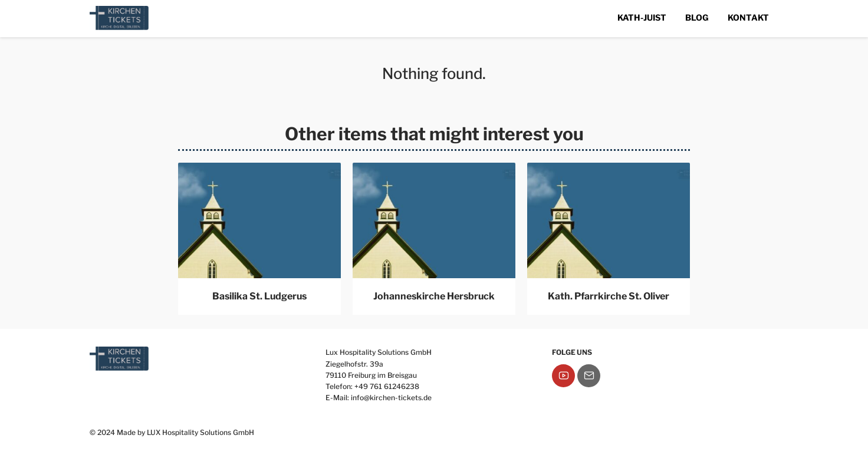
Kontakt (748, 17)
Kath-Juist (642, 17)
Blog (697, 17)
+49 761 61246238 (387, 386)
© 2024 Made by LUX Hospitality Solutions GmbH (172, 432)
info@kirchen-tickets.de (391, 398)
